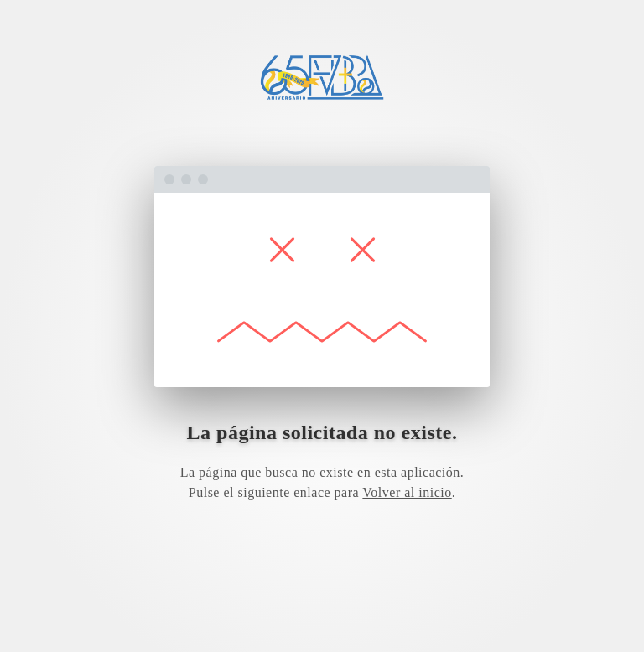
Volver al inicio (407, 492)
